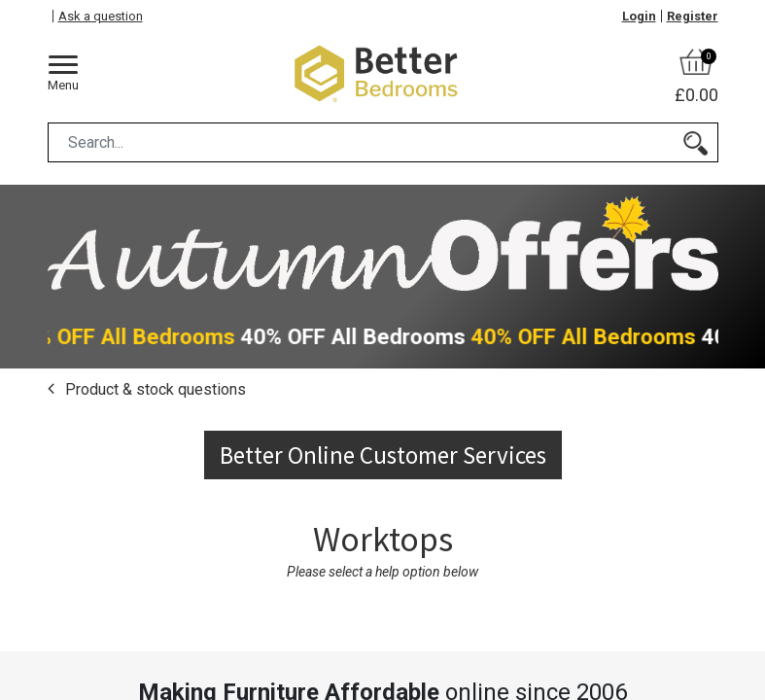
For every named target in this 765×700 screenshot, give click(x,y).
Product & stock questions (154, 389)
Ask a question (101, 16)
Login (639, 16)
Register (693, 16)
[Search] (695, 142)
